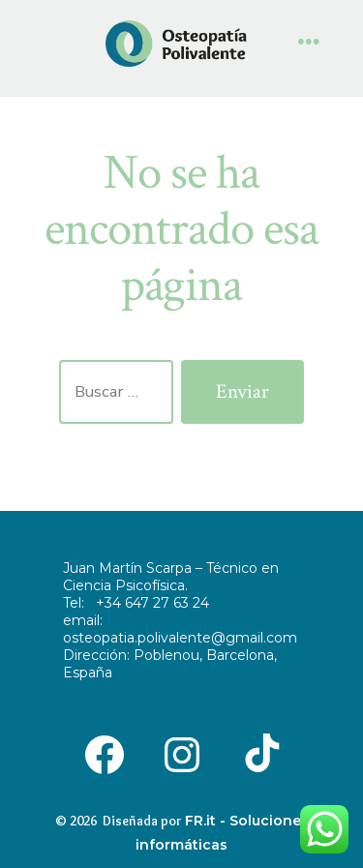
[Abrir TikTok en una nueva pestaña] (258, 753)
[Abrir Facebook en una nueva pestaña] (105, 753)
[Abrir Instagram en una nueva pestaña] (181, 753)
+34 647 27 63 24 (152, 603)
